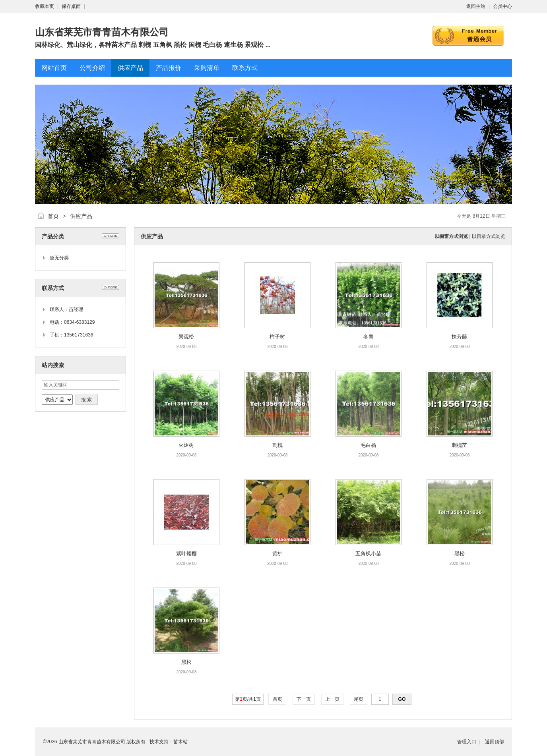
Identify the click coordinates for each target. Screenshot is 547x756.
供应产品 (81, 216)
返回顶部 (495, 742)
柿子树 (277, 337)
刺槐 (277, 445)
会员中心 (502, 6)
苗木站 (180, 742)
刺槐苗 (459, 445)
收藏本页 (45, 6)
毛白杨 (368, 445)
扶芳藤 (459, 337)
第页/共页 (248, 699)
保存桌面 (71, 6)
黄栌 (277, 554)
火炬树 (186, 445)
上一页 (333, 699)
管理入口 (467, 742)
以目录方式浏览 (489, 236)
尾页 (359, 699)
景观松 (186, 337)
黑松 (460, 554)
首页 (53, 216)
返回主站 (476, 6)
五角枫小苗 (368, 554)
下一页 (304, 699)
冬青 (369, 337)
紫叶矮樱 (186, 554)
